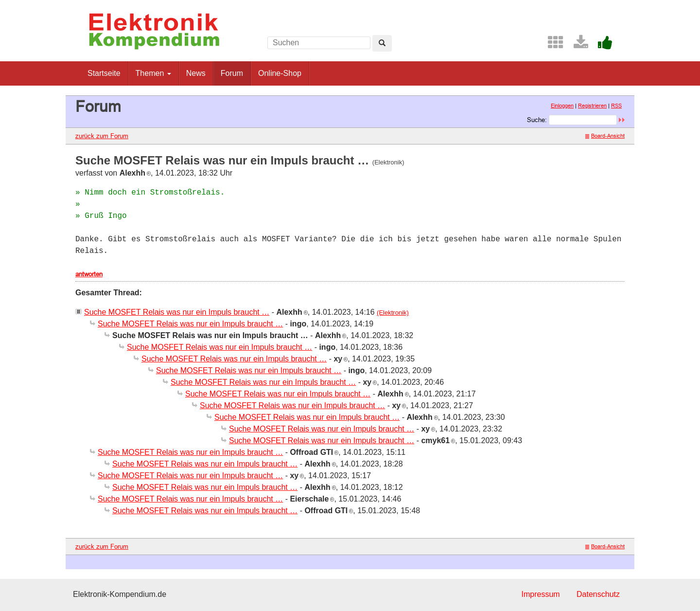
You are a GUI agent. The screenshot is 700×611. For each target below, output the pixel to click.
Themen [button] (153, 73)
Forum (232, 73)
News (196, 73)
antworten (89, 274)
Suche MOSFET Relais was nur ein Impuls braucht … (177, 312)
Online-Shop (280, 73)
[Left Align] (382, 43)
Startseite (104, 73)
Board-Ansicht (605, 136)
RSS (616, 106)
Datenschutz (598, 594)
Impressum (540, 594)
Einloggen (562, 106)
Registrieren (592, 106)
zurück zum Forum (102, 136)
